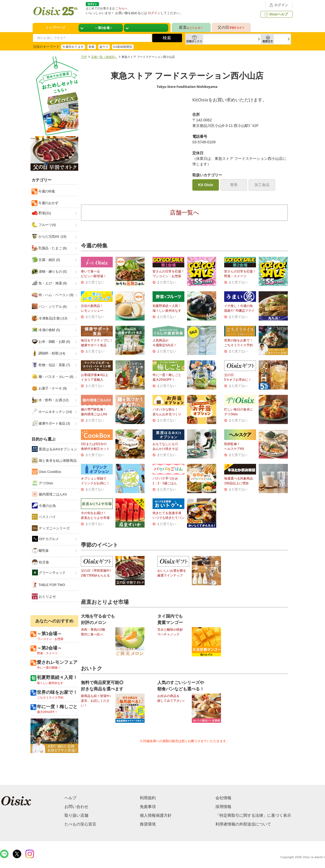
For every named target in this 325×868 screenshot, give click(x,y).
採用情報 (223, 807)
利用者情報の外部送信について (243, 824)
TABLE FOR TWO (48, 585)
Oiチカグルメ (45, 539)
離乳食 (40, 550)
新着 (92, 47)
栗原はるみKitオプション (55, 449)
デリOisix (43, 483)
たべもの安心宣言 (80, 824)
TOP (84, 57)
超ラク (104, 47)
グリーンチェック (49, 573)
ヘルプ (70, 798)
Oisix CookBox (47, 472)
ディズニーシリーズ (51, 528)
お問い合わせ (76, 807)
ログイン (278, 5)
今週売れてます (73, 47)
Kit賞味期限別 (123, 47)
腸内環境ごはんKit (49, 494)
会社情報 (223, 798)
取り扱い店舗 (76, 815)
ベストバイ (44, 517)
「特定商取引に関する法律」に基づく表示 (253, 815)
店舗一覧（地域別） (104, 57)
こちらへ (122, 8)
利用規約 (148, 798)
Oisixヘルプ (276, 14)
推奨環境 (148, 824)
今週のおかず (48, 203)
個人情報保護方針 (156, 815)
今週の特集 (46, 191)
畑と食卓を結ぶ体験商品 (54, 460)
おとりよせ (44, 596)
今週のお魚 (44, 506)
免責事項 (148, 807)
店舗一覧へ (185, 213)
